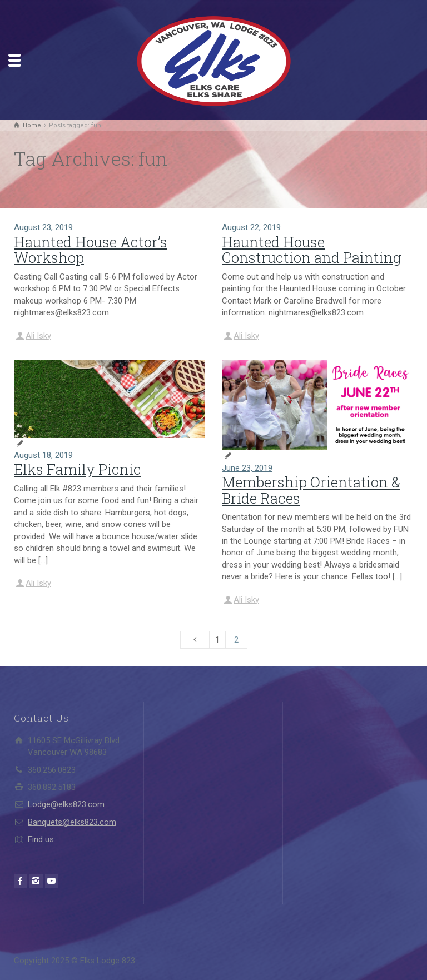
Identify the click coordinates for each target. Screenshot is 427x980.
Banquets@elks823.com (72, 822)
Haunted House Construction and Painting (312, 250)
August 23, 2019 (43, 227)
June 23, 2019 (247, 468)
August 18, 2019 (43, 455)
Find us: (42, 839)
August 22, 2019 (251, 227)
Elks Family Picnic (78, 469)
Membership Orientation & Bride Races (311, 490)
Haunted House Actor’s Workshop (91, 250)
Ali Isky (38, 336)
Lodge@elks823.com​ (66, 804)
